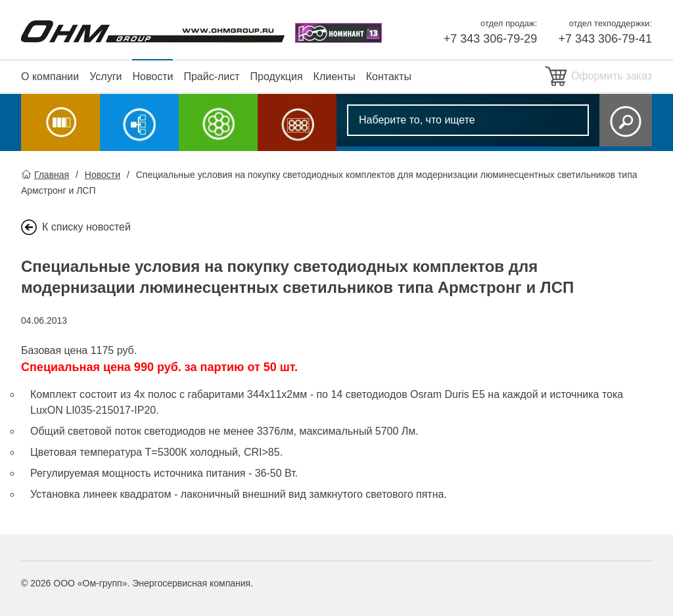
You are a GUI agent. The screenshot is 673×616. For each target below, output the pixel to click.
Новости (152, 77)
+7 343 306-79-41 (605, 39)
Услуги (105, 77)
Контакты (389, 77)
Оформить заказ (612, 76)
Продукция (277, 77)
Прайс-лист (211, 77)
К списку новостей (86, 227)
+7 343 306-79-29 (491, 39)
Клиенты (335, 77)
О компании (50, 77)
